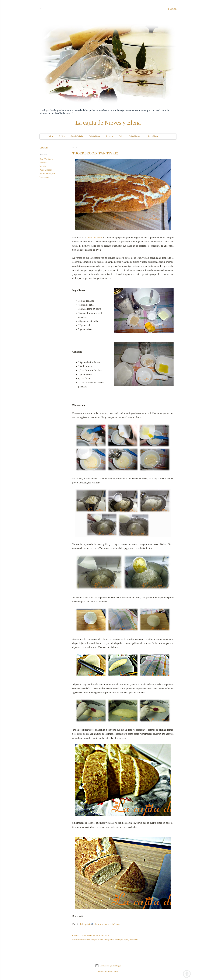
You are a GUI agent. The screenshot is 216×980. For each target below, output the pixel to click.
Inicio (51, 136)
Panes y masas (46, 170)
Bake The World (46, 159)
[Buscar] (172, 9)
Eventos (110, 136)
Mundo (43, 166)
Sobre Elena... (154, 136)
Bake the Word (95, 238)
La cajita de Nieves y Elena (108, 123)
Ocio (121, 136)
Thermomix (45, 177)
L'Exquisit (85, 924)
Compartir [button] (44, 148)
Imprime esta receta (104, 924)
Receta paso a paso (48, 173)
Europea (43, 163)
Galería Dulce (94, 136)
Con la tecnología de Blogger (108, 966)
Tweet (117, 924)
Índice (62, 136)
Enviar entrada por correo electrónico (95, 935)
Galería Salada (77, 136)
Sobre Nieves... (135, 136)
